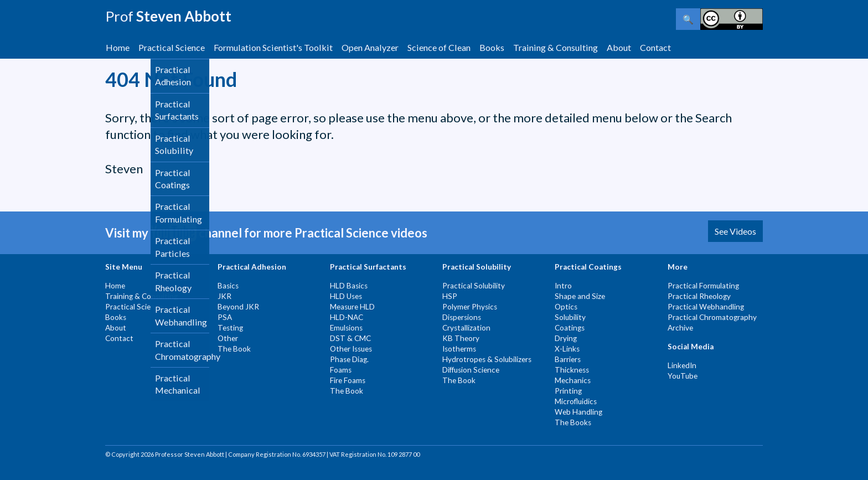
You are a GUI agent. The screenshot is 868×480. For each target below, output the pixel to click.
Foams (341, 370)
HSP (450, 296)
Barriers (568, 359)
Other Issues (351, 349)
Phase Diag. (349, 359)
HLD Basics (349, 286)
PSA (225, 317)
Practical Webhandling (706, 307)
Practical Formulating (703, 286)
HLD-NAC (347, 317)
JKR (224, 296)
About (619, 47)
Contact (655, 47)
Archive (680, 328)
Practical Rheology (699, 296)
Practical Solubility (474, 286)
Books (492, 47)
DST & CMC (350, 338)
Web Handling (578, 412)
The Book (234, 349)
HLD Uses (346, 296)
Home (118, 47)
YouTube (683, 376)
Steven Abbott (168, 16)
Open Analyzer (370, 47)
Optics (566, 307)
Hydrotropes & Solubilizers (487, 359)
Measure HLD (352, 307)
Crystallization (466, 328)
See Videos (735, 231)
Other (228, 338)
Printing (568, 391)
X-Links (567, 349)
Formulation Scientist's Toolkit (273, 47)
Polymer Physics (470, 307)
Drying (566, 338)
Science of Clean (439, 47)
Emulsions (346, 328)
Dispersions (462, 317)
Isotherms (459, 349)
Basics (228, 286)
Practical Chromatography (712, 317)
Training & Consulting (556, 47)
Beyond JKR (238, 307)
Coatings (570, 328)
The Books (573, 422)
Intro (563, 286)
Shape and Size (580, 296)
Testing (230, 328)
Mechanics (573, 380)
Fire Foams (348, 380)
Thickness (572, 370)
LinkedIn (682, 365)
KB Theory (461, 338)
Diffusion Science (471, 370)
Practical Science (172, 47)
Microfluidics (576, 401)
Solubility (570, 317)
